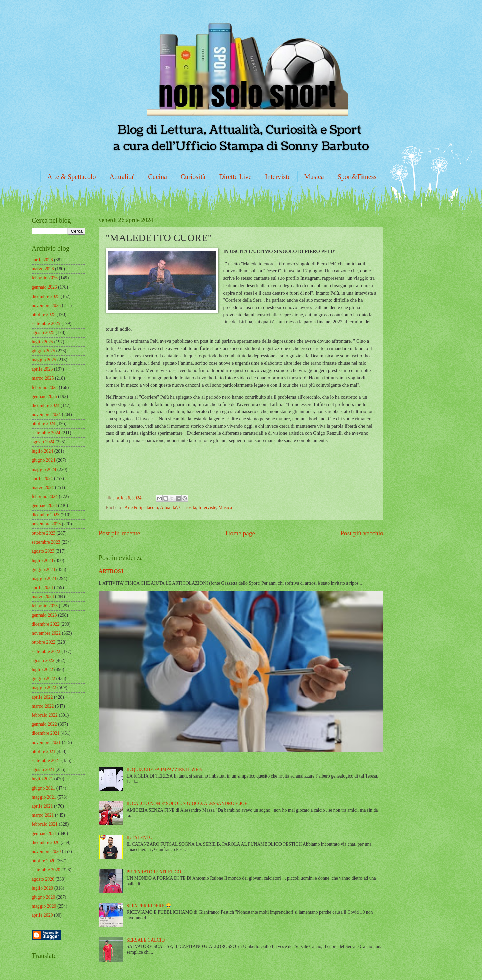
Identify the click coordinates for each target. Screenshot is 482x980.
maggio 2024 (44, 469)
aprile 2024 (42, 478)
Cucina (157, 177)
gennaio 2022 (44, 724)
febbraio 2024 (45, 497)
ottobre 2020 (44, 861)
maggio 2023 (44, 579)
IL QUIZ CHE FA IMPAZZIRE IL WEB (164, 770)
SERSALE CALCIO (146, 940)
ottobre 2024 (44, 424)
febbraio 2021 (45, 824)
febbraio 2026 (45, 278)
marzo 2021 (43, 815)
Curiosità (193, 177)
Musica (314, 177)
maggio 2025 (44, 360)
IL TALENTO (140, 838)
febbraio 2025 (45, 387)
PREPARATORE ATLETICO (154, 872)
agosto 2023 (43, 551)
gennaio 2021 (44, 834)
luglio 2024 (42, 451)
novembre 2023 (46, 524)
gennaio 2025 (44, 396)
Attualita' (122, 177)
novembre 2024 (46, 415)
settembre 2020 (46, 870)
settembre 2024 (46, 433)
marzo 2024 (43, 487)
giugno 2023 (43, 569)
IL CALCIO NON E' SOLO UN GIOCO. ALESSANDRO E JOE (187, 803)
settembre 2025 (46, 323)
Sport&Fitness (357, 177)
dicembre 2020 (46, 843)
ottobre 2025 (44, 314)
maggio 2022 (44, 688)
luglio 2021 (42, 779)
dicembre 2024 (46, 405)
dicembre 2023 (46, 515)
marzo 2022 (43, 706)
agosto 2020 (43, 879)
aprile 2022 (42, 697)
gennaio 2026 (44, 287)
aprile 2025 (42, 369)
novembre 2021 (46, 743)
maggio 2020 (44, 906)
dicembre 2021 (46, 733)
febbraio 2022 (45, 715)
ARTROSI (111, 571)
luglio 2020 (42, 888)
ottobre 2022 (44, 642)
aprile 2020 (42, 915)
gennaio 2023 (44, 615)
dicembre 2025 (46, 296)
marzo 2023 (43, 597)
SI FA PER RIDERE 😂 (149, 906)
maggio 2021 (44, 797)
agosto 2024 (43, 442)
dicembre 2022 (46, 624)
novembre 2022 (46, 633)
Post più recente (119, 533)
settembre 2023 (46, 542)
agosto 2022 (43, 661)
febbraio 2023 (45, 606)
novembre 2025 (46, 305)
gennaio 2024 (44, 506)
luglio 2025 (42, 342)
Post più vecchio (362, 533)
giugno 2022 (43, 679)
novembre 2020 (46, 852)
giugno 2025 (43, 351)
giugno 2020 (43, 897)
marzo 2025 (43, 378)
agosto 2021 (43, 770)
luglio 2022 (42, 670)
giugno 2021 (43, 788)
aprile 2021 (42, 806)
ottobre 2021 (44, 752)
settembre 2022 (46, 651)
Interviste (278, 177)
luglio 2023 (42, 560)
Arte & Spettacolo (72, 177)
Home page (240, 533)
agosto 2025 (43, 333)
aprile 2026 (42, 260)
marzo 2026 (43, 269)
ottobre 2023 (44, 533)
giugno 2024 (43, 460)
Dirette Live (235, 177)
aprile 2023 (42, 588)
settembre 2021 (46, 761)
